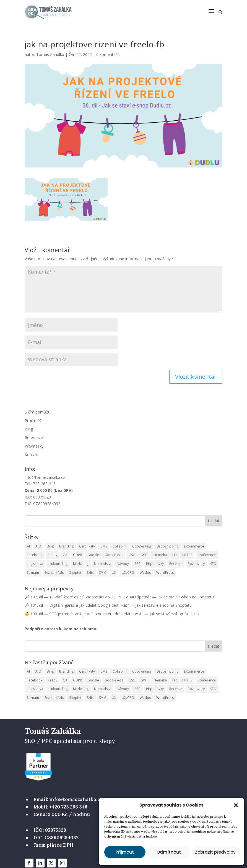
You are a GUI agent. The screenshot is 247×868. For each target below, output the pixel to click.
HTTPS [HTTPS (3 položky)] (187, 555)
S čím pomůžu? (38, 412)
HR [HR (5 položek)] (175, 555)
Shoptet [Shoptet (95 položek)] (75, 573)
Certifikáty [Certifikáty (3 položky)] (87, 546)
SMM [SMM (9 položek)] (103, 573)
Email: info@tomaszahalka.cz (68, 799)
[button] (236, 805)
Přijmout (125, 852)
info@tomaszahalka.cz (45, 477)
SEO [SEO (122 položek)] (213, 564)
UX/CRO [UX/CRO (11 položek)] (128, 573)
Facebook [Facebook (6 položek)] (35, 555)
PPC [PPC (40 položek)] (137, 564)
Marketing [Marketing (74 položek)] (81, 564)
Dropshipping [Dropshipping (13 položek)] (167, 546)
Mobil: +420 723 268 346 (60, 807)
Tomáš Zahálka (50, 54)
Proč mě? (33, 420)
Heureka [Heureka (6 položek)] (160, 555)
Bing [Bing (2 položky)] (50, 546)
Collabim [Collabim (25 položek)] (120, 546)
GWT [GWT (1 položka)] (144, 555)
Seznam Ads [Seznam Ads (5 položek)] (54, 573)
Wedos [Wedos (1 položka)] (145, 573)
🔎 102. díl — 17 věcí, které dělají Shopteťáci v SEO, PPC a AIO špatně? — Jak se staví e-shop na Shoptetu (119, 597)
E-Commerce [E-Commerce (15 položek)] (194, 546)
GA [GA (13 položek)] (65, 555)
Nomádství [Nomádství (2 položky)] (103, 564)
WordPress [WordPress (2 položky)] (165, 573)
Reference (34, 437)
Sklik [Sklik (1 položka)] (90, 573)
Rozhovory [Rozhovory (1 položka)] (196, 564)
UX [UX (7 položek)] (114, 573)
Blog (29, 429)
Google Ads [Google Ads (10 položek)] (114, 555)
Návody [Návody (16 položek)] (123, 564)
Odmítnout (169, 852)
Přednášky (34, 446)
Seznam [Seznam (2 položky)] (33, 573)
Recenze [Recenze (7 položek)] (176, 564)
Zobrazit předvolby (215, 852)
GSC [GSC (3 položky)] (132, 555)
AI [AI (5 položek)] (28, 546)
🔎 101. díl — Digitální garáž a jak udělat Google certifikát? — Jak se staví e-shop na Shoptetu (108, 605)
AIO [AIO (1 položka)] (38, 546)
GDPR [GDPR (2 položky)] (77, 555)
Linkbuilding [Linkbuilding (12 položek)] (58, 564)
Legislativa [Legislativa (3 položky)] (35, 564)
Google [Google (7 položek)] (93, 555)
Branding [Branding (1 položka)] (66, 546)
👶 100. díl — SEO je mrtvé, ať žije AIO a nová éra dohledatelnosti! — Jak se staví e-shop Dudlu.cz (112, 614)
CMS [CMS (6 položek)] (104, 546)
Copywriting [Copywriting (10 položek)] (142, 546)
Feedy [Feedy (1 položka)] (53, 555)
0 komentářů (108, 54)
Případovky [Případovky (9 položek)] (155, 564)
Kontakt (32, 455)
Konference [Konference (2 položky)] (207, 555)
